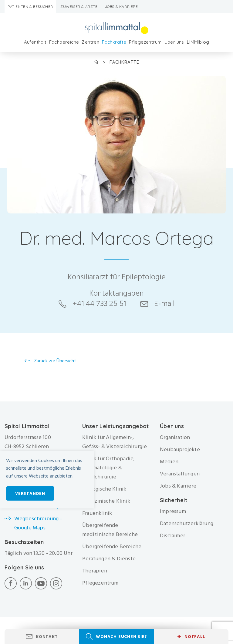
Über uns (174, 42)
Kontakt (47, 637)
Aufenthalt (35, 42)
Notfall (191, 637)
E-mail (164, 304)
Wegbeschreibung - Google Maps (38, 523)
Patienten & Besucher (30, 7)
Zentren (90, 42)
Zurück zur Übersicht (54, 361)
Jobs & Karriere (122, 7)
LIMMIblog (198, 42)
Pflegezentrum (145, 42)
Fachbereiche (64, 42)
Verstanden (30, 493)
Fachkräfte (114, 42)
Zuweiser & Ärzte (79, 7)
